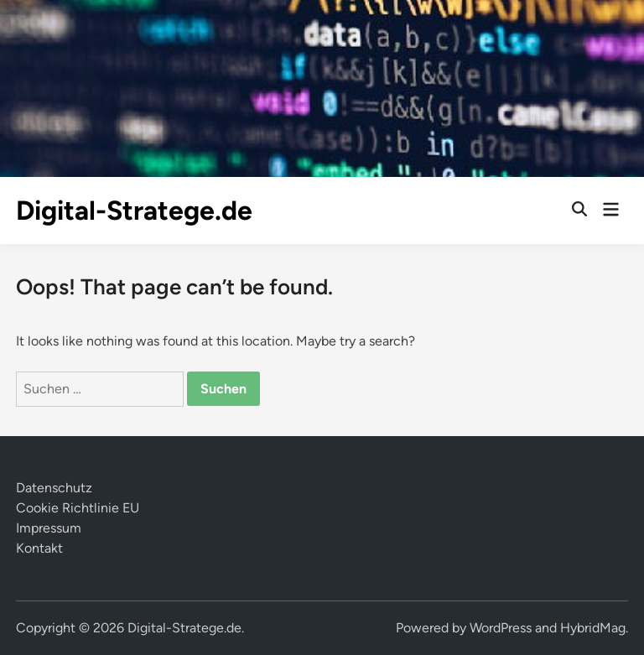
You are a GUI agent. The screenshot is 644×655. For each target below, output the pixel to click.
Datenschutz (54, 488)
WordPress (501, 628)
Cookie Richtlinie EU (78, 508)
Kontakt (39, 548)
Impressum (49, 528)
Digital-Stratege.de (134, 211)
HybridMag (593, 628)
